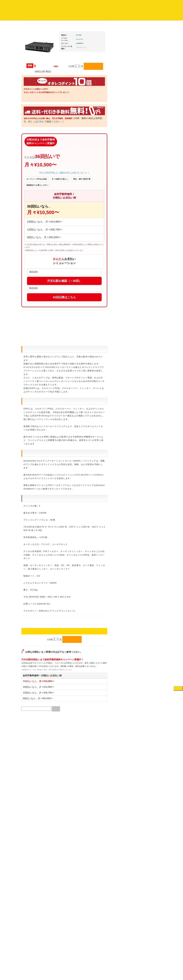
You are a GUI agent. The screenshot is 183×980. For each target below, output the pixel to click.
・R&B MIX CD (34, 237)
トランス (30, 259)
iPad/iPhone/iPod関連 (148, 272)
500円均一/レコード (34, 308)
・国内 (31, 112)
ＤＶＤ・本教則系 (146, 352)
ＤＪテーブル (144, 266)
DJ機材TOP (20, 16)
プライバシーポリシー (115, 967)
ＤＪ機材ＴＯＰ (145, 149)
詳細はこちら (29, 518)
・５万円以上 (147, 217)
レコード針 (143, 249)
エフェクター (144, 470)
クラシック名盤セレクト (36, 145)
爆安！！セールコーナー (149, 155)
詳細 (76, 126)
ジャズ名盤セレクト (34, 128)
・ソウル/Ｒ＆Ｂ (35, 231)
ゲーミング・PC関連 (148, 476)
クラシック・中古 (33, 151)
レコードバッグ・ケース (149, 288)
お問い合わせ (60, 16)
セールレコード (32, 297)
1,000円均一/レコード (35, 314)
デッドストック (32, 319)
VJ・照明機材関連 (146, 364)
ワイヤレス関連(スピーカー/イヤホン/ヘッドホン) (149, 302)
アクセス (68, 967)
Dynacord (107, 43)
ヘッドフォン (144, 261)
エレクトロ (31, 242)
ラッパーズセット (148, 401)
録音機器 (143, 439)
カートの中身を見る (89, 16)
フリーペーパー (32, 383)
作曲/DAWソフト (148, 388)
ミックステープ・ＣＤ (35, 331)
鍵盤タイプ (146, 420)
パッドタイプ (147, 425)
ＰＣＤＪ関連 (144, 182)
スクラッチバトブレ (34, 117)
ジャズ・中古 (31, 134)
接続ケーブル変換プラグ (149, 310)
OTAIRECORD (90, 975)
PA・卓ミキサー (146, 358)
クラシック (31, 140)
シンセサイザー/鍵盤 (147, 445)
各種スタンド (144, 322)
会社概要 (72, 16)
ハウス (29, 248)
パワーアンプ (108, 51)
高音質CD (30, 157)
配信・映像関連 (145, 369)
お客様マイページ (110, 16)
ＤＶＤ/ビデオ (32, 353)
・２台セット (147, 198)
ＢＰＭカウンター (146, 327)
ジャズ (29, 123)
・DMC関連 (33, 221)
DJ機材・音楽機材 (157, 21)
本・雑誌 (30, 377)
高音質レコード (32, 162)
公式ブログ (46, 16)
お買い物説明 (33, 16)
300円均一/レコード (34, 303)
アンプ (142, 347)
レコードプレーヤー (147, 341)
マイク (142, 316)
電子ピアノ (143, 464)
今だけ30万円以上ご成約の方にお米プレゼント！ (91, 186)
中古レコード (31, 325)
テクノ (29, 254)
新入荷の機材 (144, 160)
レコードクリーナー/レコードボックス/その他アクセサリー (35, 361)
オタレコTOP (7, 16)
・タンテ (145, 193)
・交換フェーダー (148, 244)
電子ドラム (143, 459)
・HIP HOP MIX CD (36, 215)
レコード (140, 21)
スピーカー (143, 294)
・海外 (31, 106)
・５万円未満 (147, 211)
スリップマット (145, 255)
